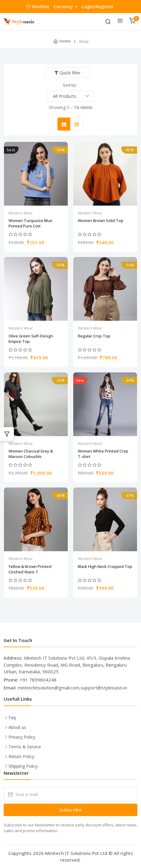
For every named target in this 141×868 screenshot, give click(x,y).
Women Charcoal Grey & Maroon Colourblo (31, 454)
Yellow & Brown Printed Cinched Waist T (30, 569)
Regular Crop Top (94, 336)
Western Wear (21, 213)
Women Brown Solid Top (101, 220)
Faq (12, 718)
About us (17, 727)
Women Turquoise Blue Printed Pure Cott (30, 223)
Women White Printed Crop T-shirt (103, 454)
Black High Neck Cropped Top (105, 566)
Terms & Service (25, 747)
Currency (65, 6)
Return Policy (21, 756)
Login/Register (98, 6)
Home (65, 41)
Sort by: (70, 85)
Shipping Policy (23, 766)
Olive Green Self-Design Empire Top (31, 339)
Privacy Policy (22, 737)
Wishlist (38, 6)
